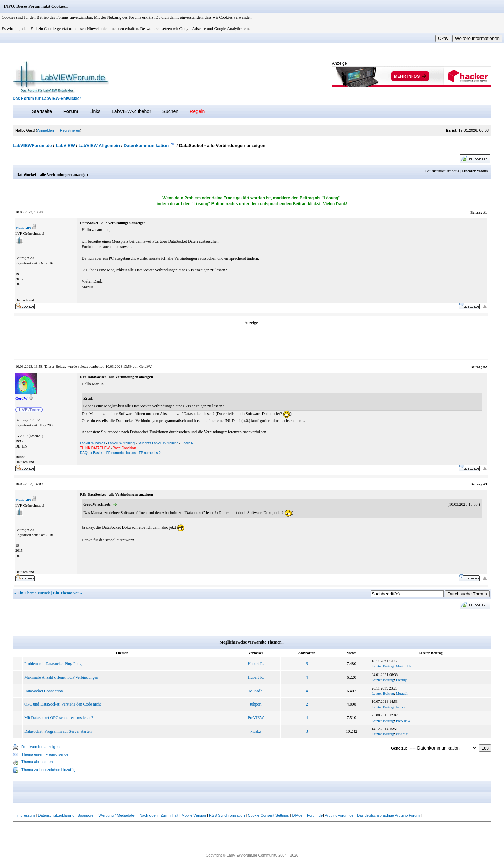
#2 (485, 367)
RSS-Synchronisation (227, 815)
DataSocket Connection (44, 691)
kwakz (256, 731)
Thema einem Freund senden (46, 754)
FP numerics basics (121, 453)
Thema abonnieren (37, 762)
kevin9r (402, 734)
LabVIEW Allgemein (99, 145)
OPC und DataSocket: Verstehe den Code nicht (63, 704)
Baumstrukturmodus (442, 171)
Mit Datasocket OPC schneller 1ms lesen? (59, 718)
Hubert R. (256, 664)
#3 (485, 484)
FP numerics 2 (150, 453)
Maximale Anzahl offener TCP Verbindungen (61, 677)
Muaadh (256, 691)
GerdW (145, 366)
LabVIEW (65, 145)
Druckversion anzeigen (41, 747)
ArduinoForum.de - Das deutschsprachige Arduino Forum (372, 815)
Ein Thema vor (66, 593)
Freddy (401, 680)
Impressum (26, 815)
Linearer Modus (475, 171)
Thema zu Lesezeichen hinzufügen (51, 770)
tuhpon (256, 704)
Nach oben (149, 815)
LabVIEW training (121, 443)
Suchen (170, 111)
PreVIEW (256, 718)
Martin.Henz (406, 666)
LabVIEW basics (92, 443)
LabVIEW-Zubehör (131, 111)
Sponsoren (86, 815)
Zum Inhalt (170, 815)
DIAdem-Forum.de (308, 815)
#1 (485, 212)
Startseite (42, 111)
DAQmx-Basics (92, 453)
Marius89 (23, 228)
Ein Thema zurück (34, 593)
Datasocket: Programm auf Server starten (58, 731)
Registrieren (70, 130)
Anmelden (46, 130)
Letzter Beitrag (383, 666)
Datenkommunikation (146, 145)
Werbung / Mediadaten (118, 815)
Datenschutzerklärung (56, 815)
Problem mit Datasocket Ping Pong (53, 664)
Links (95, 111)
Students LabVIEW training (158, 443)
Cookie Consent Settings (269, 815)
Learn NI (188, 443)
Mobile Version (194, 815)
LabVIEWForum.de (32, 145)
